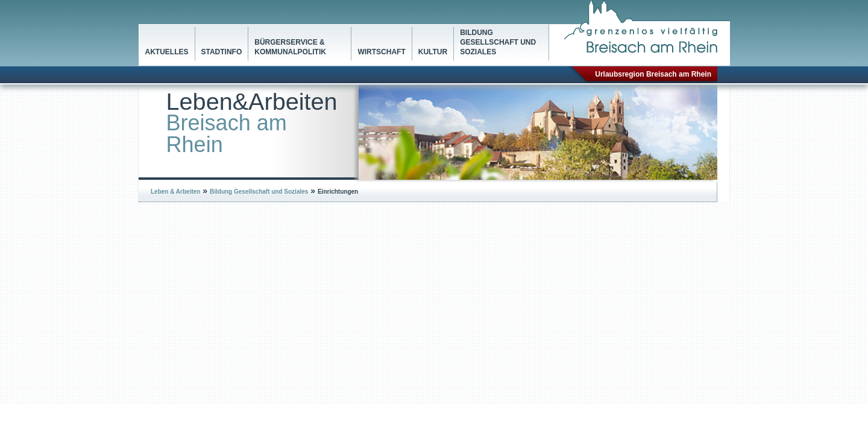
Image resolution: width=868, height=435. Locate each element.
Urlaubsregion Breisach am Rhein (653, 74)
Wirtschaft (381, 52)
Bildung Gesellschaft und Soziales (498, 42)
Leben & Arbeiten (175, 192)
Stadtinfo (222, 52)
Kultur (433, 52)
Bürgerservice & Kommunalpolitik (290, 47)
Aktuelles (167, 52)
